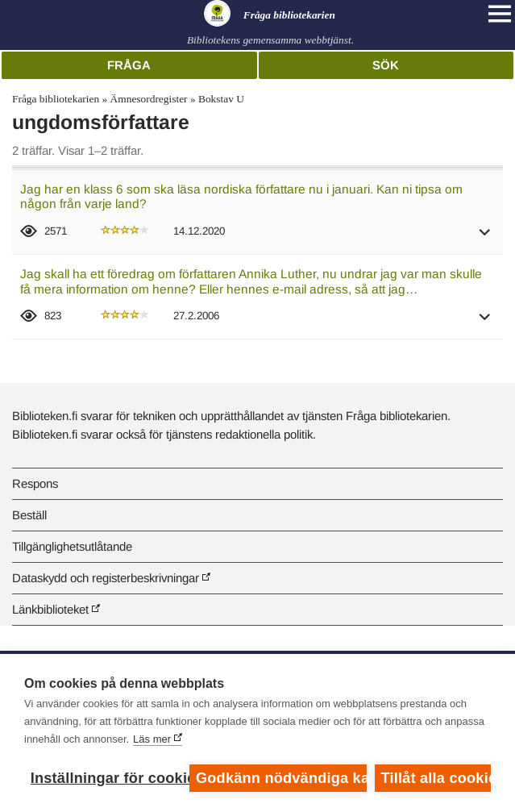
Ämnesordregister (149, 99)
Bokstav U (221, 99)
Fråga (129, 65)
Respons (35, 483)
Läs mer (152, 739)
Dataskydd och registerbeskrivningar (106, 578)
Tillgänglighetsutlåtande (72, 546)
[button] (485, 237)
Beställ (29, 515)
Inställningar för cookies (106, 778)
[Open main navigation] (500, 14)
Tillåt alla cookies (436, 778)
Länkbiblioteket (50, 609)
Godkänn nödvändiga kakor (281, 778)
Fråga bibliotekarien (56, 99)
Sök (386, 65)
